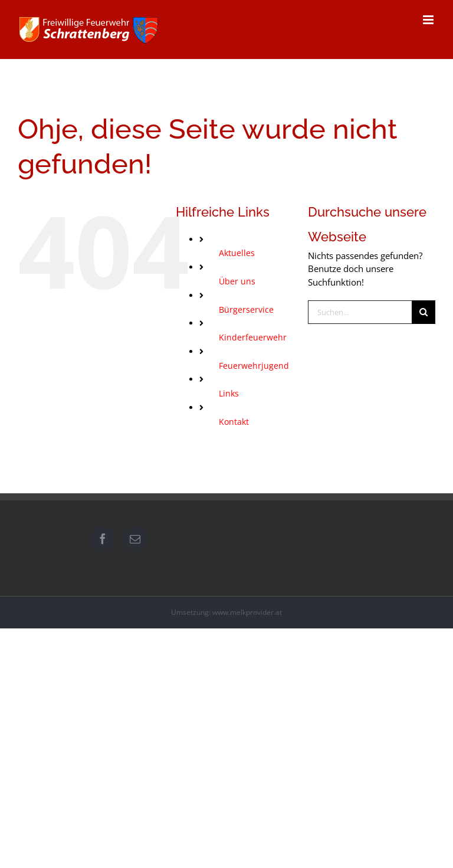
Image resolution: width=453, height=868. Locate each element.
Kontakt (234, 422)
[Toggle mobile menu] (429, 20)
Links (229, 393)
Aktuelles (237, 253)
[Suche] (424, 312)
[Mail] (135, 539)
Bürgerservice (246, 309)
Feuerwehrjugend (254, 366)
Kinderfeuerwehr (253, 337)
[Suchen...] (360, 312)
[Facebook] (103, 539)
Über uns (237, 281)
